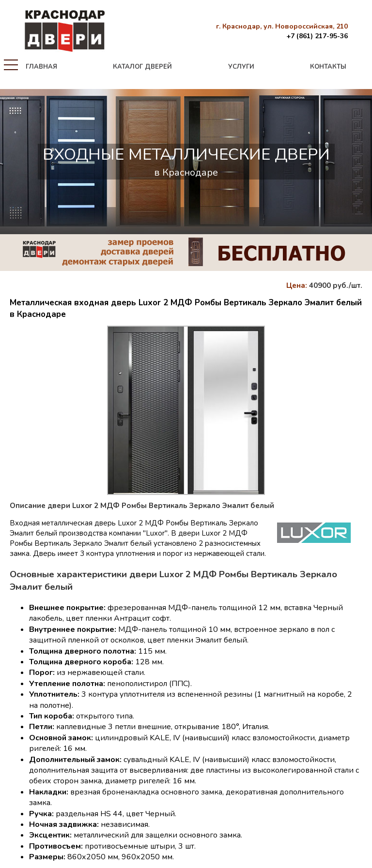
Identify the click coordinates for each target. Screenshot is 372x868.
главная (41, 67)
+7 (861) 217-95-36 (317, 36)
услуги (241, 67)
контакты (328, 67)
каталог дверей (142, 67)
